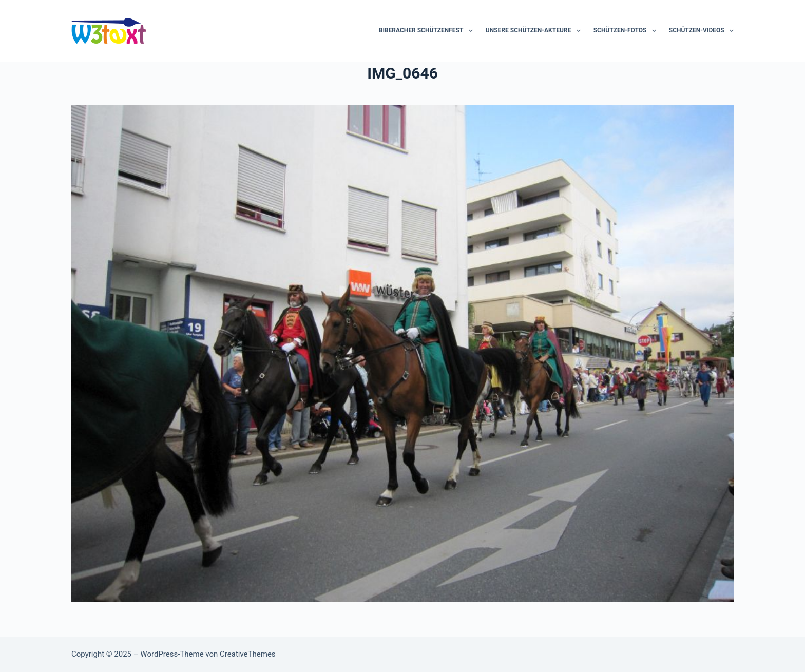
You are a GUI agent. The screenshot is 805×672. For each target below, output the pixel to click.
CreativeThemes (248, 654)
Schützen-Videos (701, 31)
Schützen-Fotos (627, 31)
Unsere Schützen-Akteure (535, 31)
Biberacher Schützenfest (428, 31)
